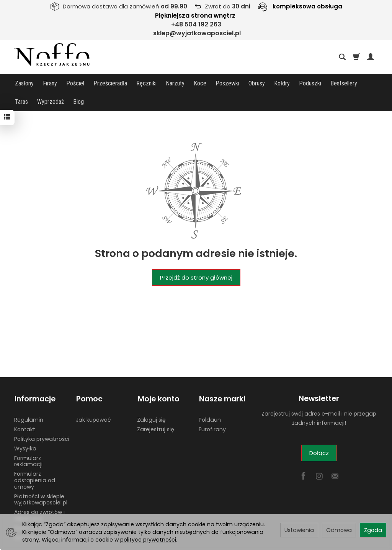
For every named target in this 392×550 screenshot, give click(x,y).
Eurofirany (212, 410)
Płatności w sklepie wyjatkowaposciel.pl (41, 480)
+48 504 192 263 (196, 24)
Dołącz (319, 435)
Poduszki (310, 83)
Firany (50, 83)
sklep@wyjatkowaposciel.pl (197, 33)
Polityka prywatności (42, 419)
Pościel (75, 83)
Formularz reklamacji (28, 442)
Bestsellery (344, 83)
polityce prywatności (148, 540)
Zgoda (373, 530)
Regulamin (29, 400)
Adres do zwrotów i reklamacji (39, 496)
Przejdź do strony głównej (196, 259)
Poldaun (210, 400)
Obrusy (257, 83)
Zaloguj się (151, 400)
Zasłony (24, 83)
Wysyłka (25, 429)
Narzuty (175, 83)
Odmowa (339, 530)
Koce (200, 83)
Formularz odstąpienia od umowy (35, 461)
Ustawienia (299, 530)
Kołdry (282, 83)
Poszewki (227, 83)
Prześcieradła (110, 83)
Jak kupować (93, 400)
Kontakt (25, 410)
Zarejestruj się (156, 410)
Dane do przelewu (38, 509)
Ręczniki (146, 83)
